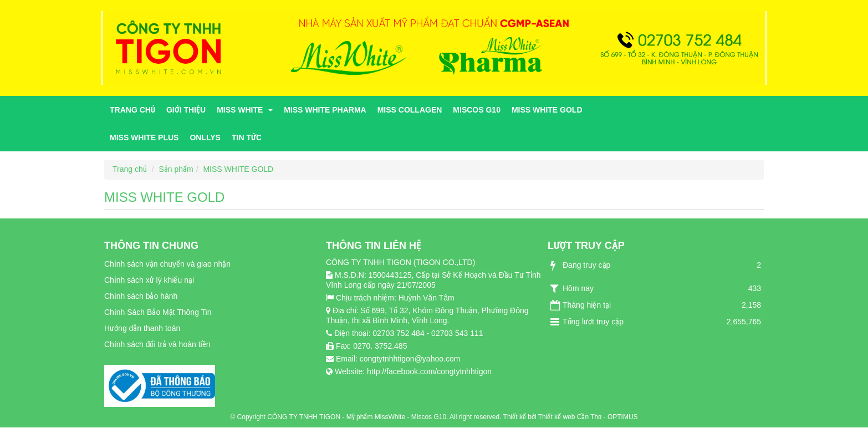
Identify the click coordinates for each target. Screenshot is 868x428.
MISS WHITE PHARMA (325, 110)
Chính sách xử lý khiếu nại (149, 280)
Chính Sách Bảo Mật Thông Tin (158, 312)
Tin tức (247, 137)
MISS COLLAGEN (410, 110)
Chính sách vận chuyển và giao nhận (167, 264)
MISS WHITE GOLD (547, 110)
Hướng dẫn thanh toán (142, 328)
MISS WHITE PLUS (144, 137)
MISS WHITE (245, 110)
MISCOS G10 (477, 110)
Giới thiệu (186, 110)
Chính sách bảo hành (141, 296)
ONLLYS (205, 137)
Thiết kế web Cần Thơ (570, 417)
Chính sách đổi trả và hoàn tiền (157, 344)
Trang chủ (132, 110)
